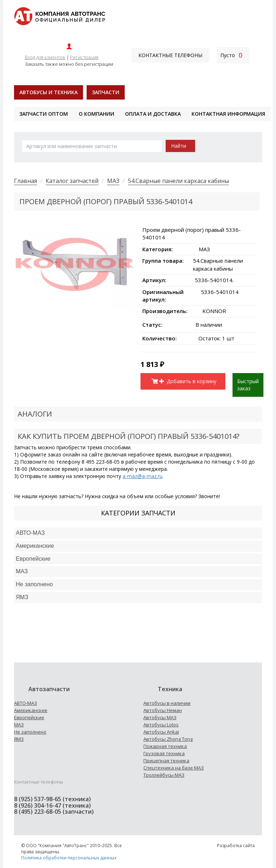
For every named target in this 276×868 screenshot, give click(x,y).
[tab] (138, 533)
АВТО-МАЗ (30, 533)
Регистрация (84, 57)
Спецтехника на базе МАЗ (174, 768)
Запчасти (106, 92)
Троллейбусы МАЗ (164, 775)
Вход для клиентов (45, 57)
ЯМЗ (19, 739)
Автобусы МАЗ (160, 717)
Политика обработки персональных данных (69, 858)
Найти (179, 146)
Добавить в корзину (188, 381)
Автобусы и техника (49, 92)
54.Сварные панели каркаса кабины (178, 181)
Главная (26, 181)
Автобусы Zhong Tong (168, 739)
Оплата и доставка (153, 114)
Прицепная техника (166, 761)
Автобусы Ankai (161, 732)
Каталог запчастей (72, 181)
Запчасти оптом (44, 114)
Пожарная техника (165, 746)
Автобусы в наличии (167, 703)
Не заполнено (34, 584)
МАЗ (113, 181)
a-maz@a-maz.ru (142, 476)
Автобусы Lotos (161, 725)
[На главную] (59, 16)
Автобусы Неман (163, 710)
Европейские (33, 559)
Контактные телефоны (170, 55)
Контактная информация (228, 114)
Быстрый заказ (248, 385)
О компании (96, 114)
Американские (35, 546)
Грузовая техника (164, 753)
